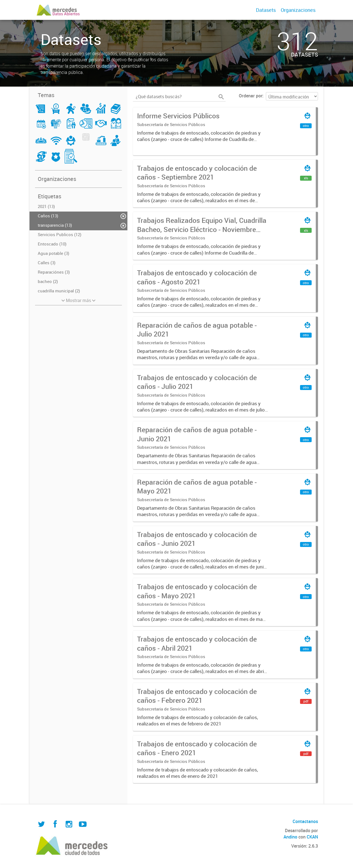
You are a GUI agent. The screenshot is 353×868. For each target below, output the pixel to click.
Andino (290, 837)
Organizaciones (298, 10)
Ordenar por (251, 96)
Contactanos (305, 821)
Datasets (266, 10)
